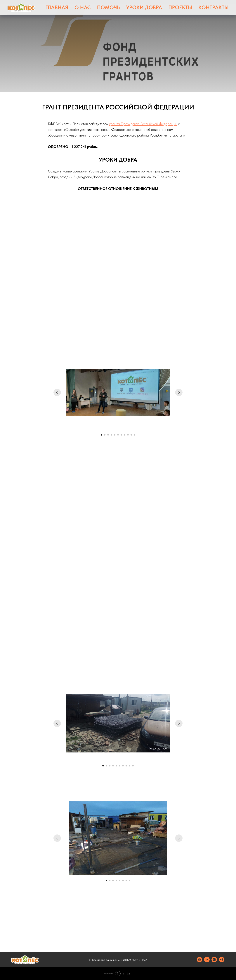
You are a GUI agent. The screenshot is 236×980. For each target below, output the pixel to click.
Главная (57, 7)
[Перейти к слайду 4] (111, 435)
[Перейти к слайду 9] (128, 435)
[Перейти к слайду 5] (115, 435)
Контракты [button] (214, 7)
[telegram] (222, 961)
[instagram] (214, 961)
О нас (83, 7)
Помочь (108, 7)
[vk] (207, 961)
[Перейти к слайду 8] (125, 435)
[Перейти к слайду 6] (118, 435)
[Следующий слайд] (179, 392)
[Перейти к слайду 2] (105, 435)
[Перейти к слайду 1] (101, 435)
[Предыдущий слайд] (57, 392)
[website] (199, 961)
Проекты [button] (180, 7)
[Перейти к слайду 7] (121, 435)
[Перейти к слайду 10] (131, 435)
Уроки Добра (144, 7)
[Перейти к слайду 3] (108, 435)
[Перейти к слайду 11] (135, 435)
